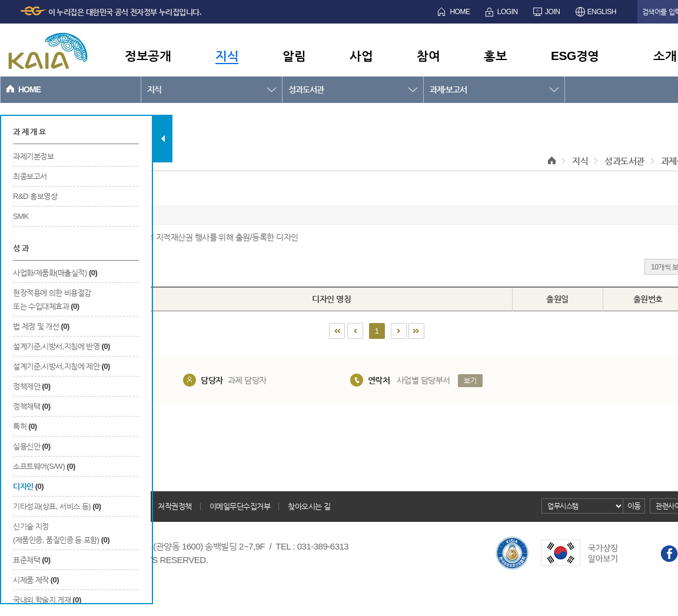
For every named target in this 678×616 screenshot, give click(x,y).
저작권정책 (175, 506)
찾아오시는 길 (309, 506)
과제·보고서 (448, 89)
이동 (634, 506)
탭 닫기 (163, 139)
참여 (428, 56)
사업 (361, 56)
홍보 (495, 56)
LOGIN (508, 12)
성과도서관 (306, 89)
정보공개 (148, 56)
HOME (460, 12)
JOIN (552, 12)
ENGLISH (602, 12)
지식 (227, 56)
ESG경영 (575, 56)
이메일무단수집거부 (240, 506)
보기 (470, 381)
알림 (294, 56)
